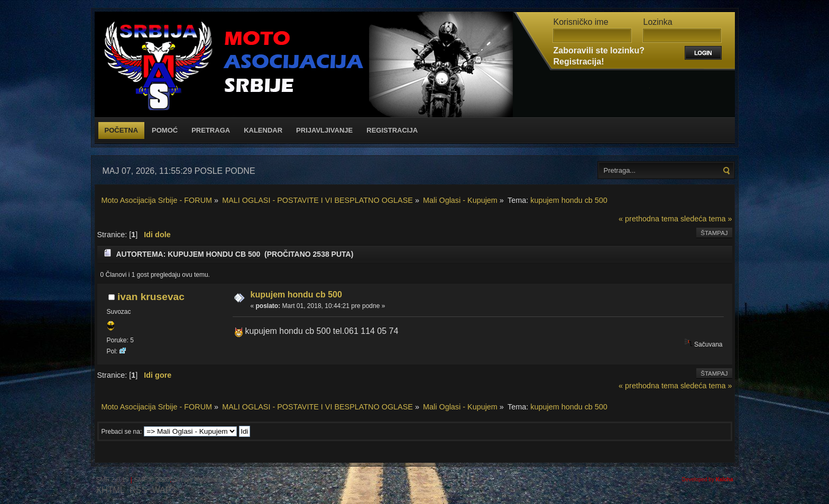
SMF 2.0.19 (113, 480)
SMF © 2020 (152, 480)
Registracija (392, 130)
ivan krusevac (151, 297)
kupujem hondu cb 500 (296, 295)
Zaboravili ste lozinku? (599, 50)
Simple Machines (197, 480)
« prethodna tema (648, 219)
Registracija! (579, 62)
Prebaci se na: (122, 432)
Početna (122, 130)
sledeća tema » (706, 219)
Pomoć (165, 130)
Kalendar (263, 130)
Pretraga (211, 130)
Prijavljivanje (324, 130)
